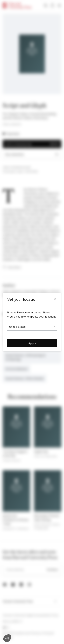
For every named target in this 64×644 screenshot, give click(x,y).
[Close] (55, 299)
